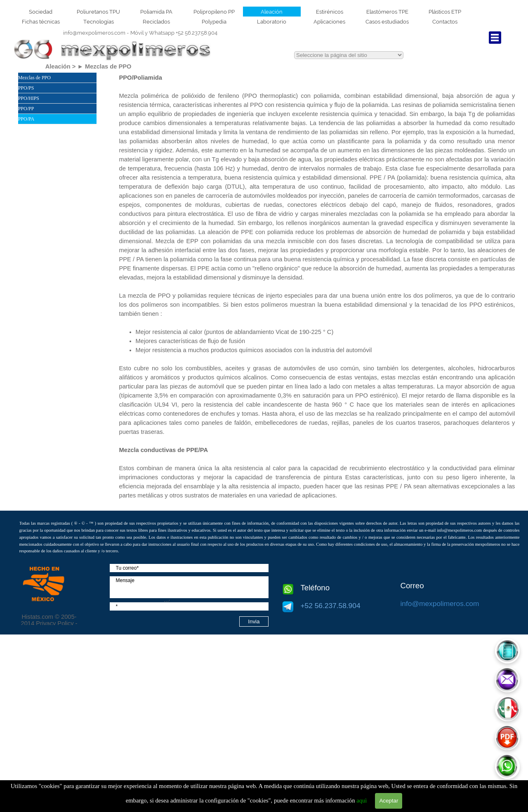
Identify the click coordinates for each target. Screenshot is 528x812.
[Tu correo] (189, 568)
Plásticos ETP (445, 12)
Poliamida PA (156, 12)
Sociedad (41, 12)
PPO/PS (26, 88)
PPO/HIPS (29, 98)
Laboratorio (272, 21)
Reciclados (156, 21)
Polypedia (214, 21)
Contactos (445, 21)
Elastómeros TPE (387, 12)
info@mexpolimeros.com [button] (94, 33)
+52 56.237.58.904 (174, 33)
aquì (362, 800)
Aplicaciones (329, 21)
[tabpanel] (140, 33)
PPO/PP (26, 109)
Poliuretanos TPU (98, 12)
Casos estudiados (387, 21)
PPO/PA (26, 119)
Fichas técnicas (41, 21)
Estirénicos (330, 12)
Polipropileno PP (214, 12)
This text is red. (349, 55)
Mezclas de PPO (34, 78)
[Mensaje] (189, 587)
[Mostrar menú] (495, 38)
